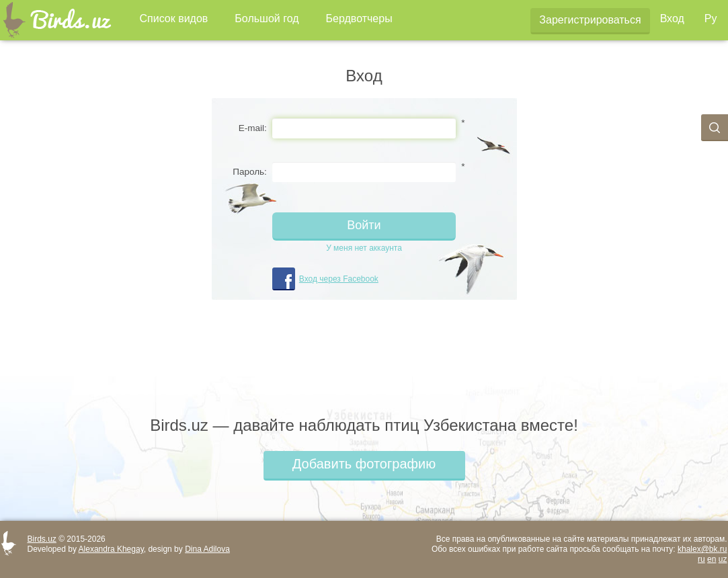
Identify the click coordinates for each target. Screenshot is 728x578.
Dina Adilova (207, 549)
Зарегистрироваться (590, 20)
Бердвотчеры (359, 18)
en (712, 559)
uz (723, 559)
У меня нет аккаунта (364, 248)
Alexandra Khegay (111, 549)
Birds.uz (42, 539)
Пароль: (250, 172)
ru (701, 559)
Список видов (174, 18)
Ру (711, 18)
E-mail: (253, 128)
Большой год (267, 18)
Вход (672, 18)
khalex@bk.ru (702, 549)
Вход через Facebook (339, 279)
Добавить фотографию (364, 464)
